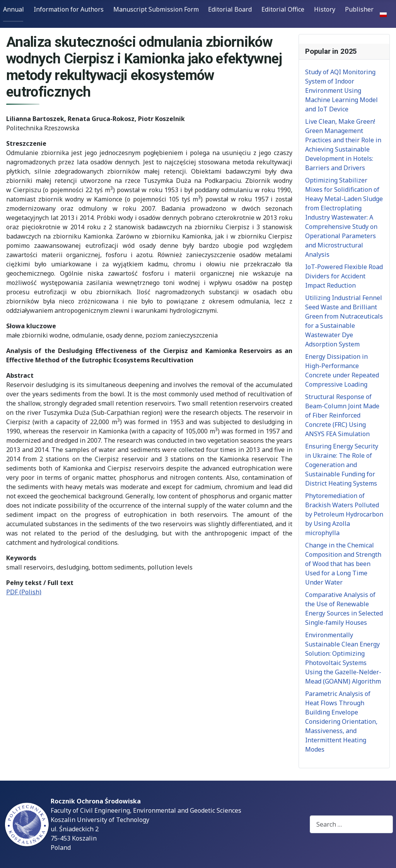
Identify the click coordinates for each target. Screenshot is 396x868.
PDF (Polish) (24, 592)
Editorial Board (230, 9)
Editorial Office (283, 9)
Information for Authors (69, 9)
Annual (14, 9)
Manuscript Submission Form (156, 9)
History (325, 9)
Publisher (359, 9)
